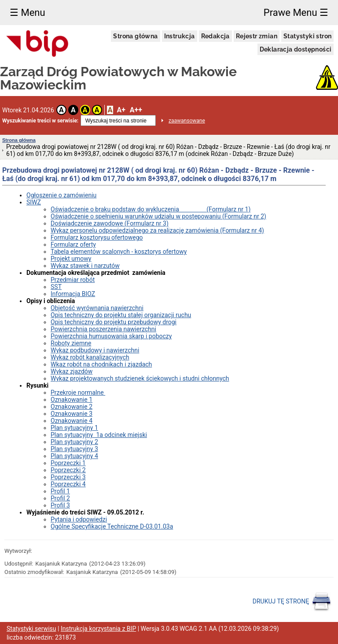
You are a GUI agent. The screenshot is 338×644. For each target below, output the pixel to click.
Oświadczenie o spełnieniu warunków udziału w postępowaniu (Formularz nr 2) (158, 216)
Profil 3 (60, 505)
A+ (121, 110)
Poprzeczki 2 (68, 470)
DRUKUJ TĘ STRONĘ (292, 602)
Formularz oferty (73, 244)
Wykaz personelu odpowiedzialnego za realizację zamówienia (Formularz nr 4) (157, 230)
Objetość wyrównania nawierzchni (97, 308)
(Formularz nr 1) (228, 209)
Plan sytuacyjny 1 (74, 428)
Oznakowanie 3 (72, 414)
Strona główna (135, 36)
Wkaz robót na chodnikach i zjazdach (101, 364)
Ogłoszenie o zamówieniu (61, 195)
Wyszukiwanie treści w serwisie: (40, 121)
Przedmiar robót (73, 280)
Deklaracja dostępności (296, 49)
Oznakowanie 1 (72, 400)
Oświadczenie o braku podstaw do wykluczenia (129, 209)
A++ (136, 110)
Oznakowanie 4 (72, 421)
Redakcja (215, 36)
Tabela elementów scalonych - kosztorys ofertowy (119, 252)
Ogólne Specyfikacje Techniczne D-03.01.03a (112, 526)
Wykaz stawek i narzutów (85, 266)
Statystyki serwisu (31, 629)
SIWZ (34, 202)
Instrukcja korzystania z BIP (98, 629)
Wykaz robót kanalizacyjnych (90, 357)
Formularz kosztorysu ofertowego (97, 237)
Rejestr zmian (257, 36)
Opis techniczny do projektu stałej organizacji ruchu (121, 315)
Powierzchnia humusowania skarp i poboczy (111, 336)
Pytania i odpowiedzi (79, 519)
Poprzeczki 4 (68, 484)
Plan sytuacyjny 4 (74, 456)
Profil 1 (60, 491)
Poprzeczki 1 (68, 463)
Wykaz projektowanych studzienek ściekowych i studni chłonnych (140, 378)
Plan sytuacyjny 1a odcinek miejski (99, 435)
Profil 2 (60, 498)
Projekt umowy (71, 259)
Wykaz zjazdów (72, 371)
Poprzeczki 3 (68, 477)
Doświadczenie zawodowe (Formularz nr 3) (110, 223)
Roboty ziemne (71, 343)
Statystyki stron (307, 36)
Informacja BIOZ (73, 294)
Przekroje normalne (78, 392)
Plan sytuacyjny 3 (74, 449)
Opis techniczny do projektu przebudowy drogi (114, 322)
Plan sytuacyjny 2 (74, 442)
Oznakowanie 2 (72, 407)
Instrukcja (180, 36)
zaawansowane (187, 121)
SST (56, 287)
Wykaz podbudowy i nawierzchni (95, 350)
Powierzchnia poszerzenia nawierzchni (103, 329)
